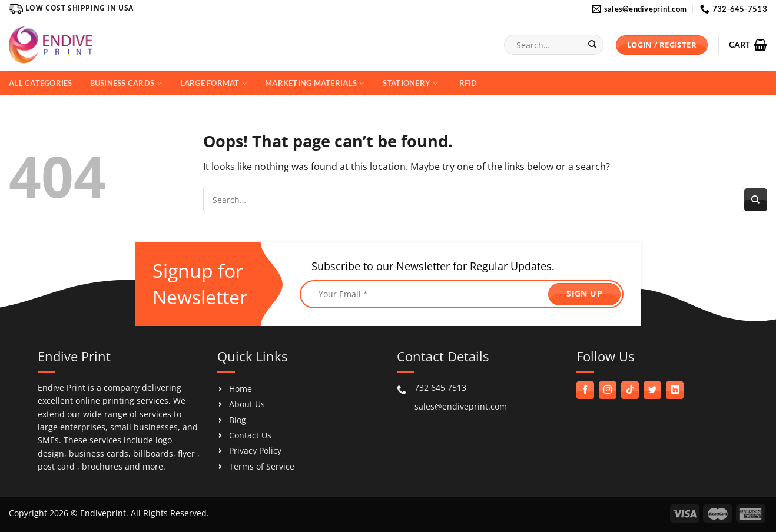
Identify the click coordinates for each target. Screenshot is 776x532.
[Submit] (592, 45)
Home (241, 389)
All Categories (41, 83)
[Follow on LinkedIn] (675, 390)
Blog (238, 420)
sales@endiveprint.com (461, 406)
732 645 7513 (440, 388)
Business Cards (126, 83)
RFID (468, 83)
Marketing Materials (315, 83)
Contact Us (250, 435)
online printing (105, 400)
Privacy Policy (255, 450)
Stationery (411, 83)
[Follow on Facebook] (585, 390)
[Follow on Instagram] (608, 390)
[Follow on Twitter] (652, 390)
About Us (247, 404)
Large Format (214, 83)
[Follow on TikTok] (630, 390)
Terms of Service (262, 466)
